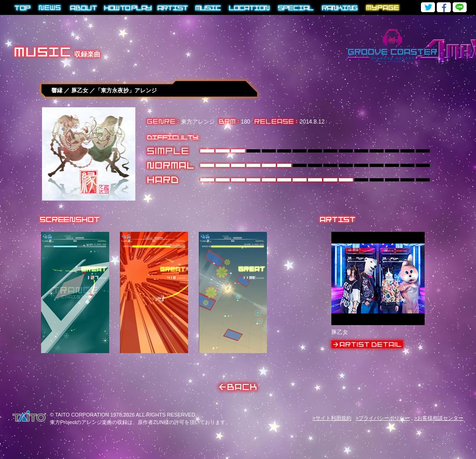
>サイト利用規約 (332, 418)
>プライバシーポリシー (383, 418)
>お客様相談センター (439, 418)
